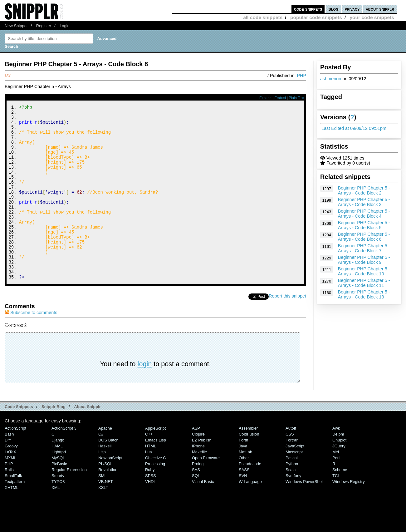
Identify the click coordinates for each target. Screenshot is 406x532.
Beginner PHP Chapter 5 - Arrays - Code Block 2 (364, 190)
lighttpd (59, 485)
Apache (105, 461)
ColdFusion (249, 467)
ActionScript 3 (64, 461)
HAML (57, 479)
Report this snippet (287, 329)
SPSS (151, 508)
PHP (301, 76)
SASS (244, 502)
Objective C (156, 491)
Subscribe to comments (31, 345)
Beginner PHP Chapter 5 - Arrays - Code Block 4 (364, 214)
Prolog (198, 497)
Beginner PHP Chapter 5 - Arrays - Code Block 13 (364, 294)
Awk (336, 461)
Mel (336, 485)
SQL (196, 508)
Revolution (108, 502)
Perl (336, 491)
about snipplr (380, 9)
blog (334, 9)
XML (56, 520)
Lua (149, 485)
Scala (291, 502)
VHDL (151, 514)
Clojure (198, 467)
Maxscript (294, 485)
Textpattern (15, 514)
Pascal (292, 491)
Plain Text (296, 98)
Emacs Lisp (156, 473)
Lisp (102, 485)
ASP (196, 461)
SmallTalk (13, 508)
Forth (243, 473)
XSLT (103, 520)
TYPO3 (58, 514)
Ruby (150, 502)
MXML (10, 491)
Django (58, 473)
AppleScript (155, 461)
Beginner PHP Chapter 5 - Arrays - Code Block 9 (364, 260)
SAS (196, 502)
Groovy (11, 479)
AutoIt (291, 461)
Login (65, 26)
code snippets (308, 9)
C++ (149, 467)
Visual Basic (203, 514)
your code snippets (372, 17)
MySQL (58, 491)
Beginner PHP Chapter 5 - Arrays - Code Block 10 (364, 271)
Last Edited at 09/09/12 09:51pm (354, 128)
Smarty (58, 508)
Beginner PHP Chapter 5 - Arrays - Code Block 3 (364, 202)
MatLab (245, 485)
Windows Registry (349, 514)
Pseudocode (250, 497)
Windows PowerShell (305, 514)
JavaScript (295, 479)
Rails (9, 502)
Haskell (105, 479)
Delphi (338, 467)
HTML (151, 479)
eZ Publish (202, 473)
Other (244, 491)
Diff (8, 473)
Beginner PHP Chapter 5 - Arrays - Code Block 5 (364, 225)
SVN (243, 508)
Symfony (293, 508)
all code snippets (263, 17)
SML (103, 508)
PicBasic (59, 497)
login (145, 397)
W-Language (250, 514)
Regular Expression (69, 502)
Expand (265, 98)
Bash (9, 467)
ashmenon (331, 79)
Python (292, 497)
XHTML (12, 520)
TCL (336, 508)
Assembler (248, 461)
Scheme (340, 502)
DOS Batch (108, 473)
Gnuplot (339, 473)
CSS (290, 467)
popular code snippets (316, 17)
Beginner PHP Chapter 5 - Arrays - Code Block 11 (364, 283)
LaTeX (10, 485)
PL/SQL (105, 497)
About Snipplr (87, 439)
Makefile (199, 485)
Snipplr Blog (54, 439)
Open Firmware (206, 491)
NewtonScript (110, 491)
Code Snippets (19, 439)
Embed (280, 98)
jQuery (339, 479)
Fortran (292, 473)
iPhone (198, 479)
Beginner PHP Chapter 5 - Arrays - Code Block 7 (364, 248)
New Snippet (16, 26)
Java (243, 479)
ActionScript (15, 461)
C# (101, 467)
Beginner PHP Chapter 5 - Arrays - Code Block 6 (364, 237)
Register (44, 26)
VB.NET (106, 514)
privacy (352, 9)
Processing (155, 497)
